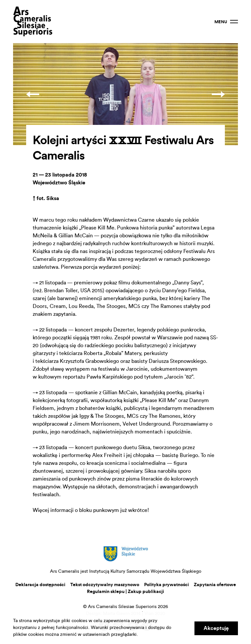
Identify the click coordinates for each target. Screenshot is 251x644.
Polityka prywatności (167, 585)
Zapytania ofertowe (215, 585)
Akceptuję (216, 628)
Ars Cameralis (33, 22)
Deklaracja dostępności (40, 585)
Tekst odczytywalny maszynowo (105, 585)
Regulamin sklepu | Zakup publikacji (125, 592)
